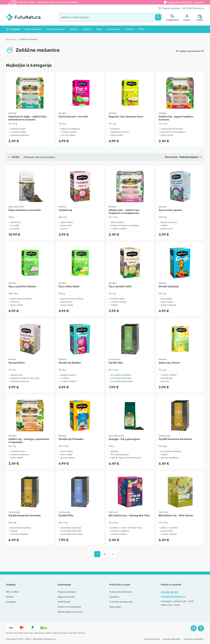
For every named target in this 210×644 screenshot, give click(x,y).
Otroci (142, 29)
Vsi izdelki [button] (13, 29)
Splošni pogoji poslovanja (70, 612)
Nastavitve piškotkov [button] (194, 639)
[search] (111, 17)
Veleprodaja (115, 607)
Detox (99, 29)
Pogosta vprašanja (169, 8)
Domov (11, 39)
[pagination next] (113, 554)
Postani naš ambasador (121, 592)
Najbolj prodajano (33, 29)
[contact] (172, 17)
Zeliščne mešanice (29, 39)
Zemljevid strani (152, 639)
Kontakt (10, 597)
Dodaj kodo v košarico (186, 2)
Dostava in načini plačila (69, 607)
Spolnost (87, 29)
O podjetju (11, 602)
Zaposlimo (114, 597)
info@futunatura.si (193, 8)
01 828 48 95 (169, 592)
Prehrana (130, 29)
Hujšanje (74, 29)
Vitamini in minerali (56, 29)
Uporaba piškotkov (172, 639)
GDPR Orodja (64, 602)
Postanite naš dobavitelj (121, 602)
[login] (187, 17)
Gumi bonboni (114, 29)
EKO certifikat (12, 592)
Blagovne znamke (66, 597)
